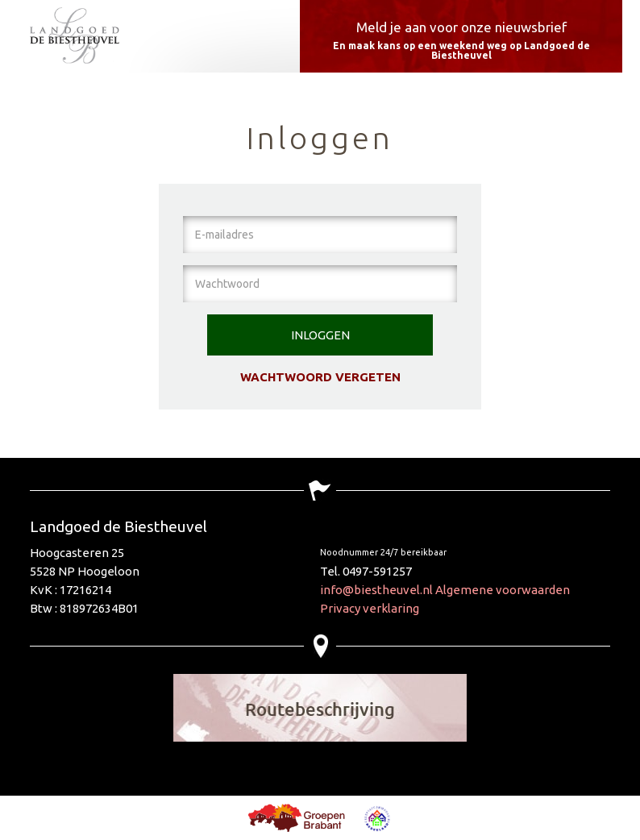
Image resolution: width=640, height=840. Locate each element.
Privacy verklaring (370, 608)
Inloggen (320, 335)
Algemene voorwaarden (503, 590)
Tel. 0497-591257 (366, 571)
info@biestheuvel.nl (376, 590)
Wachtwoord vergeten (320, 377)
